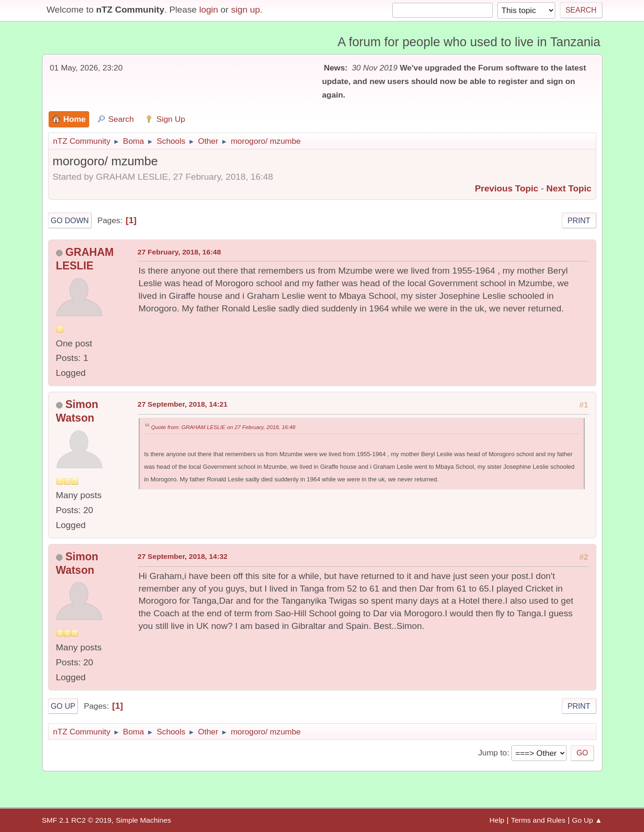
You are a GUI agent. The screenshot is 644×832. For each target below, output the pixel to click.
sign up (246, 10)
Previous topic (507, 188)
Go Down (70, 220)
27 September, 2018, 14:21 (183, 404)
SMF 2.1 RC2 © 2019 (77, 820)
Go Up (63, 706)
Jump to (492, 753)
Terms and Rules (538, 820)
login (209, 10)
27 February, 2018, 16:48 (180, 252)
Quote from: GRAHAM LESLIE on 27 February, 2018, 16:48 (223, 427)
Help (497, 820)
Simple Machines (143, 820)
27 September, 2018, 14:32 (183, 556)
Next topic (569, 188)
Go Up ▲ (587, 820)
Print (579, 220)
